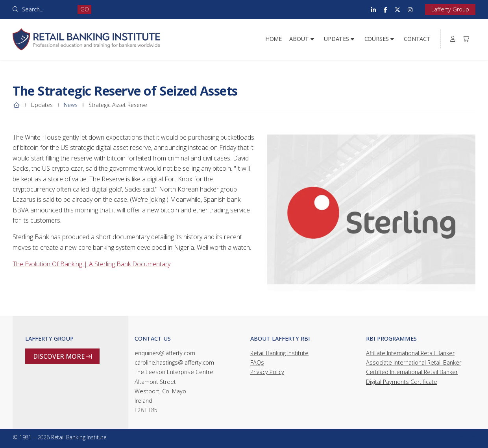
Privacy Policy (267, 372)
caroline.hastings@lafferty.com (174, 362)
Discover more (62, 356)
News (71, 105)
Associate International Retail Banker (414, 362)
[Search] (47, 9)
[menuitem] (453, 39)
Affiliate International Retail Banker (410, 353)
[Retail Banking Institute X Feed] (397, 9)
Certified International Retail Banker (412, 372)
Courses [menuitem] (377, 39)
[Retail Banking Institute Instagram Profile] (410, 9)
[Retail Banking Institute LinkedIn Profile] (373, 9)
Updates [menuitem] (336, 39)
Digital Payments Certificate (402, 382)
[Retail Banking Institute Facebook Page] (385, 9)
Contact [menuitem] (417, 39)
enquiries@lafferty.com (165, 353)
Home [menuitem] (274, 39)
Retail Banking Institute (279, 353)
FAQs (257, 362)
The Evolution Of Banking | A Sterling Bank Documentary (91, 264)
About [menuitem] (299, 39)
